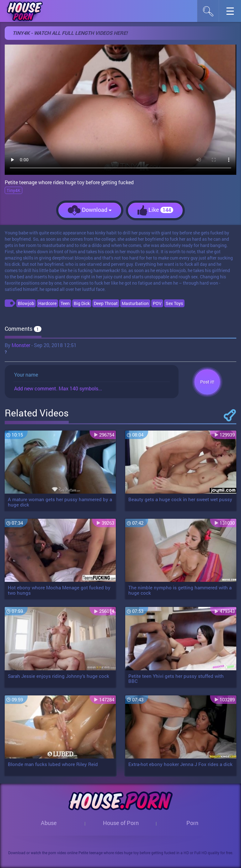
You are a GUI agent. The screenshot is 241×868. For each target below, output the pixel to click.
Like (155, 210)
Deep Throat (106, 303)
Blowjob (26, 303)
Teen (65, 303)
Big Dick (82, 303)
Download (90, 210)
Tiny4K (13, 190)
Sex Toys (174, 303)
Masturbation (135, 303)
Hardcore (47, 303)
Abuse (49, 823)
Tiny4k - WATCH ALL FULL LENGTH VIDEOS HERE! (70, 33)
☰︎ (233, 13)
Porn (192, 823)
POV (157, 303)
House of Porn (121, 823)
